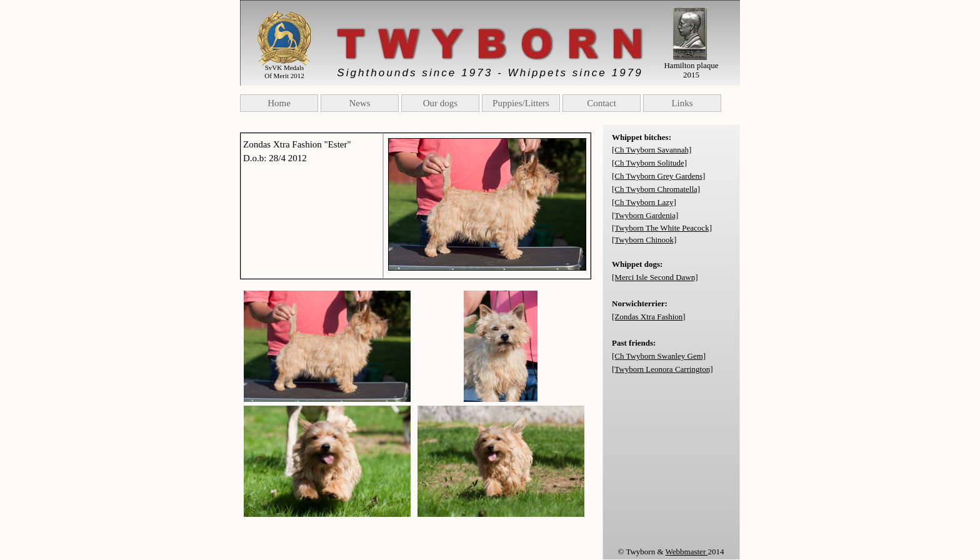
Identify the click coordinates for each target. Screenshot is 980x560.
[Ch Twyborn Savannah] (652, 150)
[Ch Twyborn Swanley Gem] (659, 356)
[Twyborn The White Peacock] (662, 228)
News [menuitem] (359, 103)
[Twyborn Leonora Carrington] (662, 369)
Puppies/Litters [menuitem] (521, 103)
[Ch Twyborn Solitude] (649, 163)
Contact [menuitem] (602, 103)
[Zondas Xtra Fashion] (649, 317)
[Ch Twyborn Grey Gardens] (658, 176)
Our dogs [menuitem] (440, 103)
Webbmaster (687, 552)
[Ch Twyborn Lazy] (644, 202)
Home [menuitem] (279, 103)
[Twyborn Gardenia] (645, 215)
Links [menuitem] (682, 103)
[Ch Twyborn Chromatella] (656, 189)
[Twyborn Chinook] (644, 240)
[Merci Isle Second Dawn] (655, 277)
